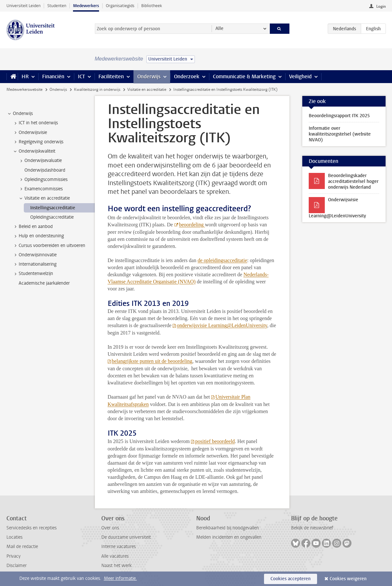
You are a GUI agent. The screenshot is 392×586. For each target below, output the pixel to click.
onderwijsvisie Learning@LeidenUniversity (222, 325)
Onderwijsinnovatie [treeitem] (35, 255)
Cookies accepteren (291, 579)
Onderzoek (187, 76)
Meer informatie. (120, 578)
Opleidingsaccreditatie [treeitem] (52, 217)
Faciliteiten (111, 76)
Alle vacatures (115, 556)
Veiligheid (300, 76)
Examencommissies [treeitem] (41, 189)
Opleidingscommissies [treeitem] (43, 180)
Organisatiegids (120, 6)
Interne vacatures (119, 547)
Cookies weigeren (348, 579)
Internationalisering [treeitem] (35, 264)
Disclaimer (17, 566)
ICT (81, 76)
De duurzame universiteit (126, 537)
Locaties (14, 537)
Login (381, 6)
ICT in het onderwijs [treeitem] (35, 123)
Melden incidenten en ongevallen (229, 537)
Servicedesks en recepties (32, 528)
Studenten (57, 6)
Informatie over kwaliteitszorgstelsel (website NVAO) (340, 134)
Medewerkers (86, 6)
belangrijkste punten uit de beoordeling (152, 361)
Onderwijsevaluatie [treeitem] (40, 161)
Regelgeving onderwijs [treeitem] (38, 142)
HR (25, 76)
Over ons (110, 528)
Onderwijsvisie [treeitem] (30, 133)
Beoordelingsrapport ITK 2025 (339, 116)
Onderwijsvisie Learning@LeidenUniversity (337, 208)
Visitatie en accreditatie (147, 90)
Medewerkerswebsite (24, 90)
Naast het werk (116, 566)
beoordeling (192, 225)
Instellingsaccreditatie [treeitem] (53, 208)
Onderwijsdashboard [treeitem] (45, 170)
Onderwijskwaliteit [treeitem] (34, 151)
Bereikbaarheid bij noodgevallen (228, 528)
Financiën (53, 76)
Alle (219, 28)
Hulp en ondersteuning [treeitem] (38, 236)
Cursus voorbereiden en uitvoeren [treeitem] (49, 246)
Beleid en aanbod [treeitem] (33, 227)
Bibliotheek (152, 6)
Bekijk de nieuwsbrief (312, 528)
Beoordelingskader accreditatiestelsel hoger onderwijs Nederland (353, 181)
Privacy (14, 556)
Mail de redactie (22, 547)
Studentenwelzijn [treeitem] (33, 274)
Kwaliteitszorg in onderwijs (97, 90)
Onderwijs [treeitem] (20, 114)
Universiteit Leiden (23, 6)
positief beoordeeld (215, 441)
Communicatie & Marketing (244, 76)
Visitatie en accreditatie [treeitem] (44, 198)
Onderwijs (149, 76)
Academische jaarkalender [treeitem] (44, 283)
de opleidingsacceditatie (222, 260)
